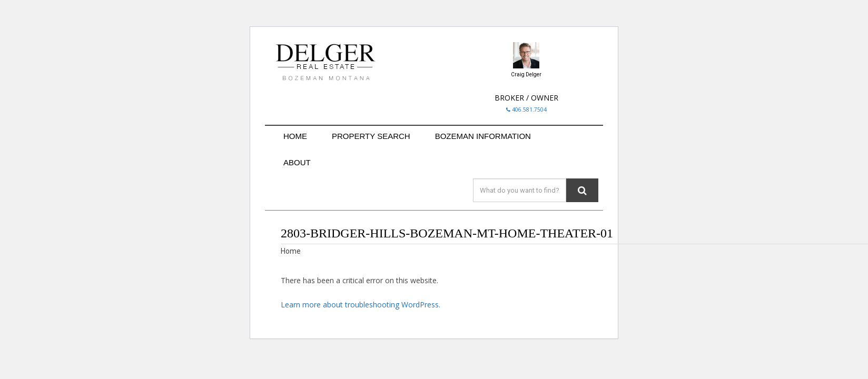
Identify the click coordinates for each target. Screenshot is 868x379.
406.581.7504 (526, 109)
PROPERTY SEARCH (371, 136)
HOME (295, 136)
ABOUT (297, 162)
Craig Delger (526, 74)
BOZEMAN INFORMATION (483, 136)
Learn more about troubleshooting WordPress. (361, 305)
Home (291, 251)
